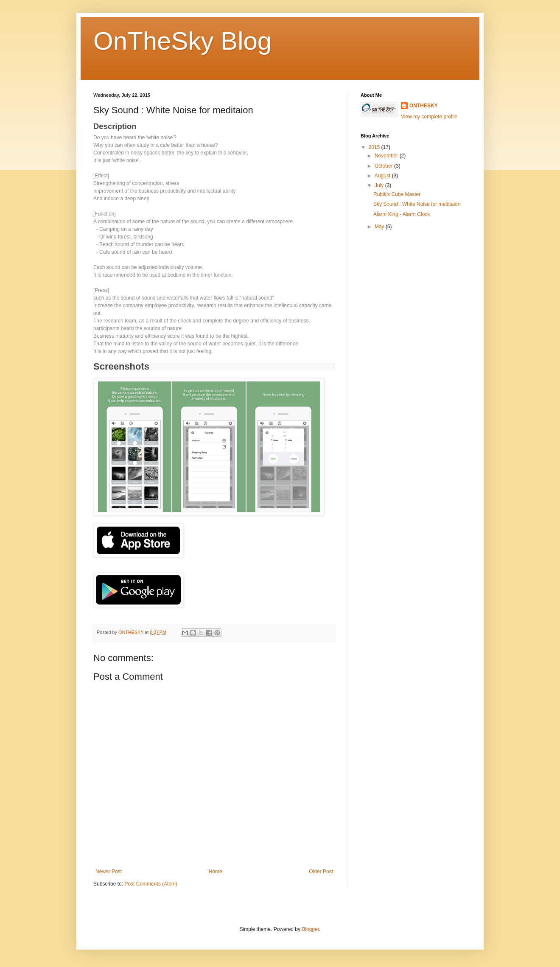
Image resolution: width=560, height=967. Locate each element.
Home (216, 872)
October (384, 166)
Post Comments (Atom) (151, 884)
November (387, 156)
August (383, 176)
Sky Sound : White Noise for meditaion (417, 204)
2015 (375, 147)
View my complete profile (429, 117)
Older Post (321, 872)
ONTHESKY (424, 106)
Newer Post (109, 872)
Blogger (310, 929)
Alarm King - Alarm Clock (402, 214)
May (380, 227)
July (380, 185)
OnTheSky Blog (182, 41)
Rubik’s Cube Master (397, 194)
